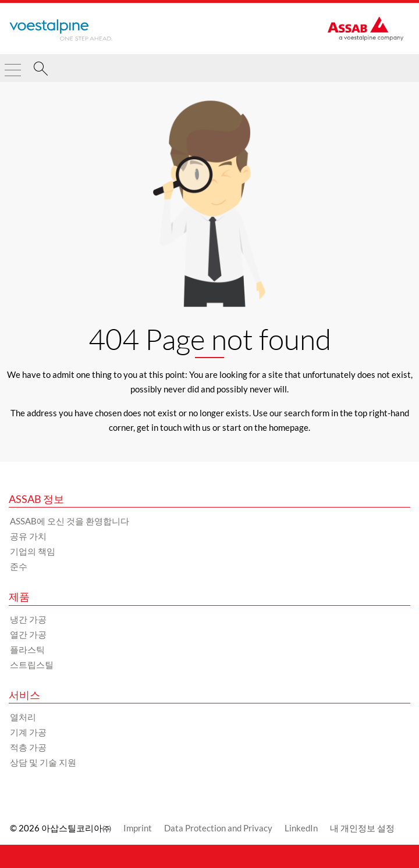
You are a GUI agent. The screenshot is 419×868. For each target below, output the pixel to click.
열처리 (23, 717)
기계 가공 (28, 732)
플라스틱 (27, 649)
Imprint (138, 828)
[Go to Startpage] (61, 30)
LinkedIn (301, 828)
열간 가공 (28, 634)
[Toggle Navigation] (13, 65)
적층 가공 (28, 747)
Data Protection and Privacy (218, 828)
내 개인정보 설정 (362, 828)
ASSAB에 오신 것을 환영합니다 (70, 521)
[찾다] (41, 70)
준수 (19, 566)
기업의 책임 (33, 551)
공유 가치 (28, 536)
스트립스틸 (32, 665)
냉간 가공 (28, 619)
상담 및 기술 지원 (43, 762)
